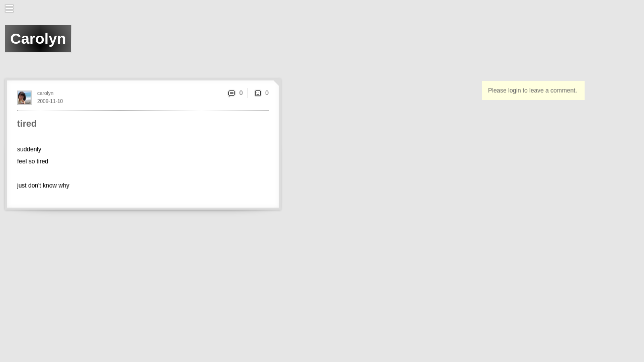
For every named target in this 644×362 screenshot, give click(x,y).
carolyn (45, 93)
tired (27, 124)
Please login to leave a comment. (533, 90)
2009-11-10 (50, 101)
